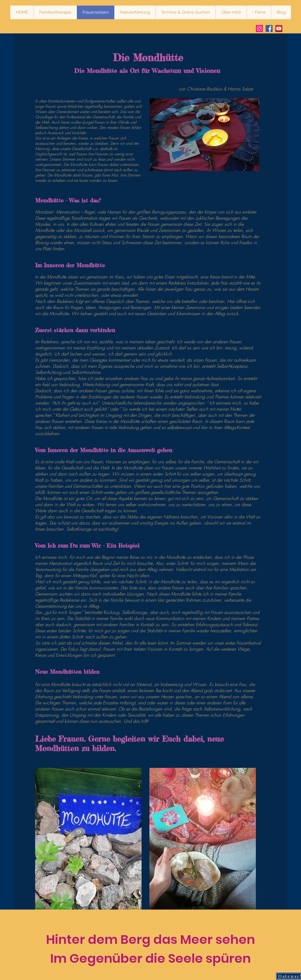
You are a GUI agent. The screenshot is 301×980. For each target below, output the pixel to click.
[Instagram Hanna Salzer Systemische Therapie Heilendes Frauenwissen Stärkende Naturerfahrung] (259, 29)
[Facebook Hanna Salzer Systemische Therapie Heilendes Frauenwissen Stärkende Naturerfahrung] (269, 29)
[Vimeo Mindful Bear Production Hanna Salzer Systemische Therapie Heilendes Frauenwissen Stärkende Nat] (279, 29)
